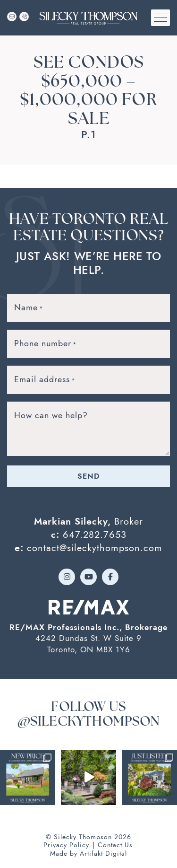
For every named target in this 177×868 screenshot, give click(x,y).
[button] (160, 18)
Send (88, 476)
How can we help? (51, 415)
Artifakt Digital (103, 854)
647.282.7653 (95, 535)
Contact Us (115, 845)
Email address (45, 379)
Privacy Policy (66, 845)
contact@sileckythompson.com (95, 548)
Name (29, 307)
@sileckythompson (89, 722)
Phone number (46, 343)
